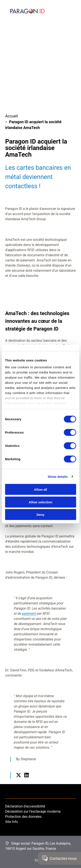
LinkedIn (26, 780)
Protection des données (23, 817)
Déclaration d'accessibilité (25, 806)
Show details (58, 476)
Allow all (40, 489)
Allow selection (40, 502)
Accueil (12, 116)
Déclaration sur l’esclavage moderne (33, 811)
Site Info (12, 822)
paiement (29, 614)
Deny (40, 515)
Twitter (19, 780)
